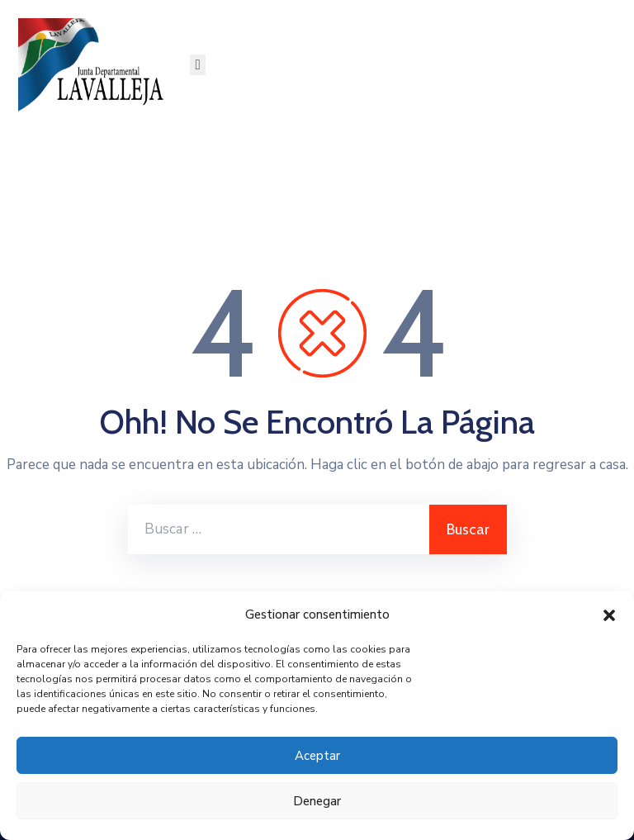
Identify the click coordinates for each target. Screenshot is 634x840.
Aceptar (317, 756)
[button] (609, 615)
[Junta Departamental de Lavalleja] (95, 65)
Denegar (317, 801)
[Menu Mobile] (197, 65)
